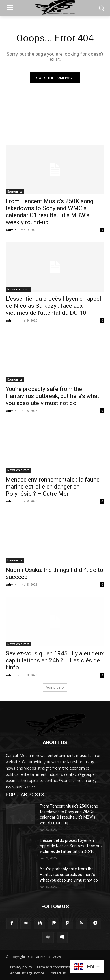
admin (11, 230)
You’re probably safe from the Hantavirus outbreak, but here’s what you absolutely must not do (52, 396)
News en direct (18, 289)
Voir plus (55, 687)
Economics (15, 192)
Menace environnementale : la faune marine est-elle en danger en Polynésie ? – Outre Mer (53, 487)
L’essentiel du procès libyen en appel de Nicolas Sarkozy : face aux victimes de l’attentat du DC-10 (53, 306)
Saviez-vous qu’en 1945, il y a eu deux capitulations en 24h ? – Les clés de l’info (55, 660)
